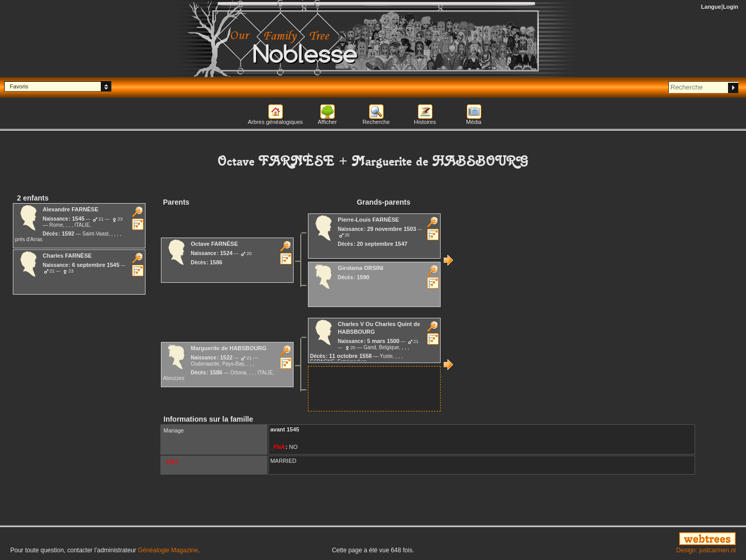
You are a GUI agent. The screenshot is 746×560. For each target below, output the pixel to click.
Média (474, 122)
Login (731, 7)
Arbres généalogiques (275, 122)
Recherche (376, 122)
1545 (293, 429)
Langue (711, 7)
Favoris (19, 86)
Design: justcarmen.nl (706, 550)
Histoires (425, 122)
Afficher (327, 122)
